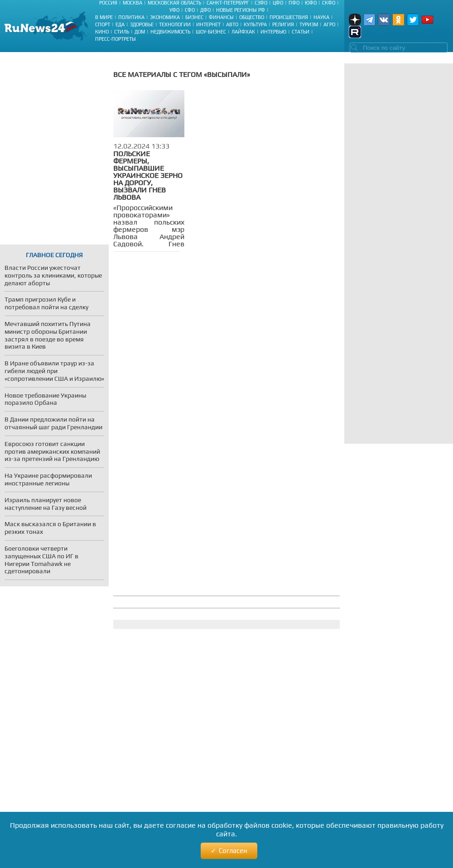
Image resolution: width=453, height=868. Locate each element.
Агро (329, 24)
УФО (174, 10)
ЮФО (311, 3)
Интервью (273, 32)
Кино (102, 32)
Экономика (165, 17)
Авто (232, 24)
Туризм (309, 24)
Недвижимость (170, 32)
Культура (255, 24)
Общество (252, 17)
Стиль (122, 32)
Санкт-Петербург (228, 3)
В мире (104, 17)
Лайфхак (243, 32)
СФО (190, 10)
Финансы (221, 17)
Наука (321, 17)
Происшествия (289, 17)
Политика (131, 17)
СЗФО (261, 3)
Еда (120, 24)
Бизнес (194, 17)
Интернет (208, 24)
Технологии (175, 24)
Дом (140, 32)
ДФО (205, 10)
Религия (283, 24)
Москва (133, 3)
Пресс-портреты (116, 39)
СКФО (329, 3)
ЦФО (278, 3)
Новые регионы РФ (241, 10)
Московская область (174, 3)
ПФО (294, 3)
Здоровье (142, 24)
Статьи (301, 32)
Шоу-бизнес (211, 32)
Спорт (103, 24)
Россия (108, 3)
